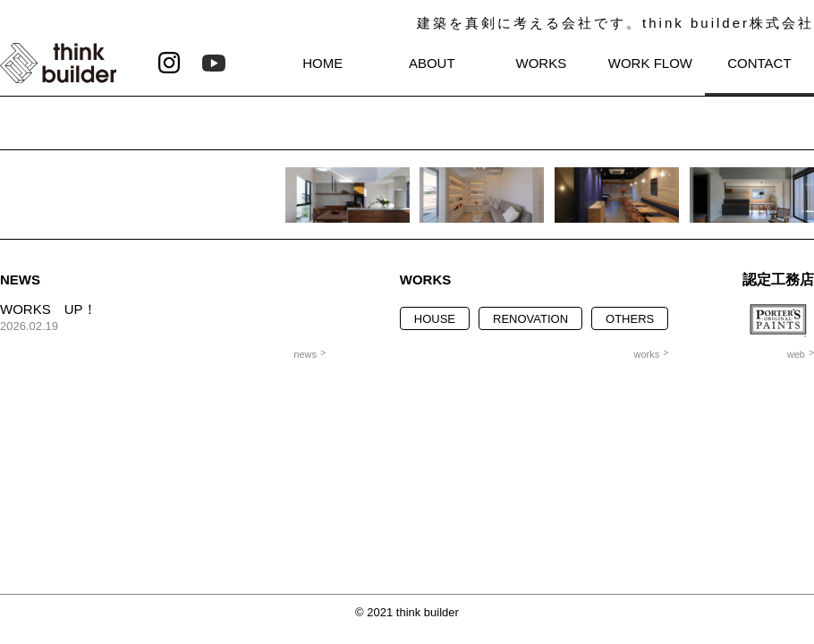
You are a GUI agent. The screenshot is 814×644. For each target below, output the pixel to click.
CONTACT (759, 63)
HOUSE (435, 319)
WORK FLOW (650, 63)
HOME (322, 63)
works (646, 354)
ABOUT (432, 63)
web (796, 354)
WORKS (542, 63)
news (305, 354)
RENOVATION (530, 319)
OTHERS (630, 319)
